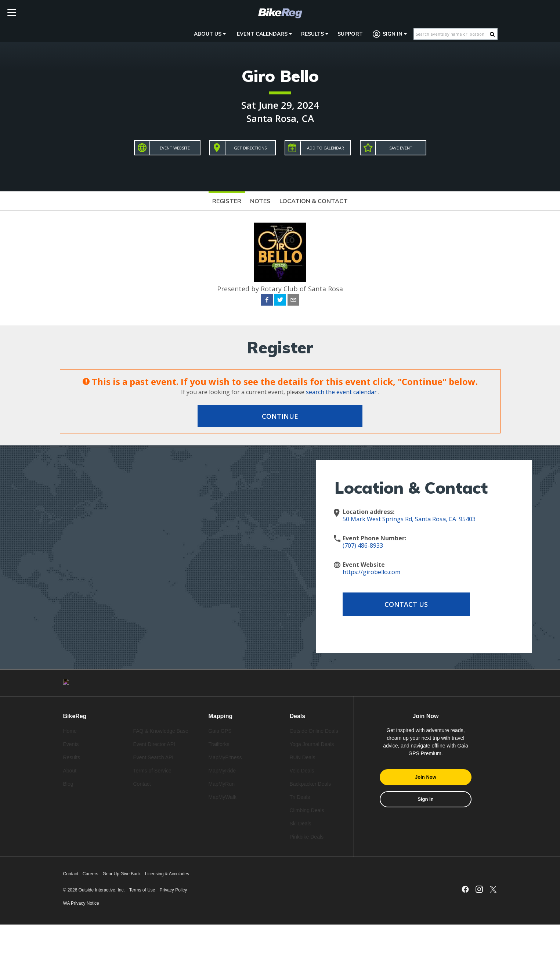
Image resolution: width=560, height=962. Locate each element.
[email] (293, 301)
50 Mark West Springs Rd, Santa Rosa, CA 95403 (409, 519)
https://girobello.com (371, 572)
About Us (210, 34)
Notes (260, 201)
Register (227, 201)
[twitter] (280, 301)
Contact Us (401, 604)
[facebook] (267, 301)
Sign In (390, 34)
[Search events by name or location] (452, 34)
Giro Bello (280, 76)
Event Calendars (264, 34)
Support (350, 34)
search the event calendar (341, 392)
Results (315, 34)
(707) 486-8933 (363, 545)
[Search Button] (492, 34)
